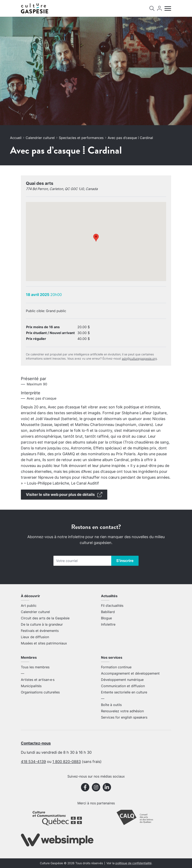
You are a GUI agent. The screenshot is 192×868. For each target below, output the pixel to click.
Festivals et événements (40, 631)
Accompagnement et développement (130, 673)
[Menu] (168, 8)
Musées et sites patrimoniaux (44, 643)
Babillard (108, 612)
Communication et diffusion (123, 686)
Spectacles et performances (81, 138)
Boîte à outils (111, 705)
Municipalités (31, 686)
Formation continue (116, 667)
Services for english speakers (124, 717)
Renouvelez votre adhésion (122, 711)
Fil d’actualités (112, 606)
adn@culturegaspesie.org (139, 358)
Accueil (16, 138)
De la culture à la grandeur (42, 624)
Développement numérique (122, 680)
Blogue (106, 618)
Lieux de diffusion (35, 637)
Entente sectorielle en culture (124, 692)
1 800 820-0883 (67, 762)
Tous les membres (35, 667)
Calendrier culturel (40, 138)
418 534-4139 (33, 762)
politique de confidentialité (133, 863)
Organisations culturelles (40, 692)
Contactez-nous (36, 743)
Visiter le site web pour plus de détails (64, 495)
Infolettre (108, 624)
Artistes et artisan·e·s (38, 680)
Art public (29, 606)
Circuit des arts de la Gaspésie (45, 618)
